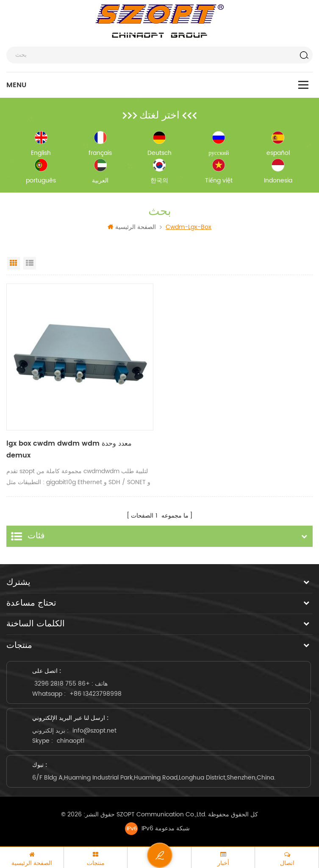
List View (30, 263)
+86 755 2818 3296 (62, 683)
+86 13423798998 (96, 693)
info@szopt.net (94, 730)
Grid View (14, 263)
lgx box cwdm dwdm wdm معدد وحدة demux (69, 450)
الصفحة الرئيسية (132, 227)
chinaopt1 (71, 740)
